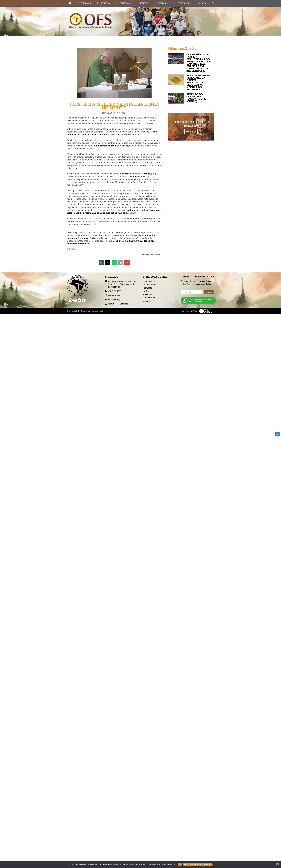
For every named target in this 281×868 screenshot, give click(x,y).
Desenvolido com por (189, 311)
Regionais (107, 3)
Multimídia (164, 3)
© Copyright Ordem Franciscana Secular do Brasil (85, 311)
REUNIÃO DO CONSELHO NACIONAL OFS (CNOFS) (196, 98)
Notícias (145, 3)
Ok (180, 864)
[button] (213, 3)
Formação (126, 3)
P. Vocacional (184, 3)
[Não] (277, 864)
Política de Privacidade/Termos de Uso (198, 864)
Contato (202, 3)
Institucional (86, 3)
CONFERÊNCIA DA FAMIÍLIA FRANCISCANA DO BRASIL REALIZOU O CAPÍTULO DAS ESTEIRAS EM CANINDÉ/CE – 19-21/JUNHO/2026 (199, 63)
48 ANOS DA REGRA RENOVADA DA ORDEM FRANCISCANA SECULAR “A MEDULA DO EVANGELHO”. (199, 83)
